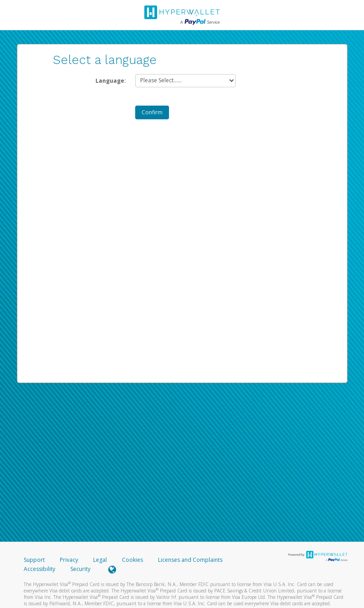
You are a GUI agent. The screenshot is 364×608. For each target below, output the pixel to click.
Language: (111, 81)
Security (80, 569)
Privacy (69, 560)
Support (34, 560)
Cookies (132, 560)
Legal (100, 560)
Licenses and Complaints (190, 560)
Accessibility (40, 569)
